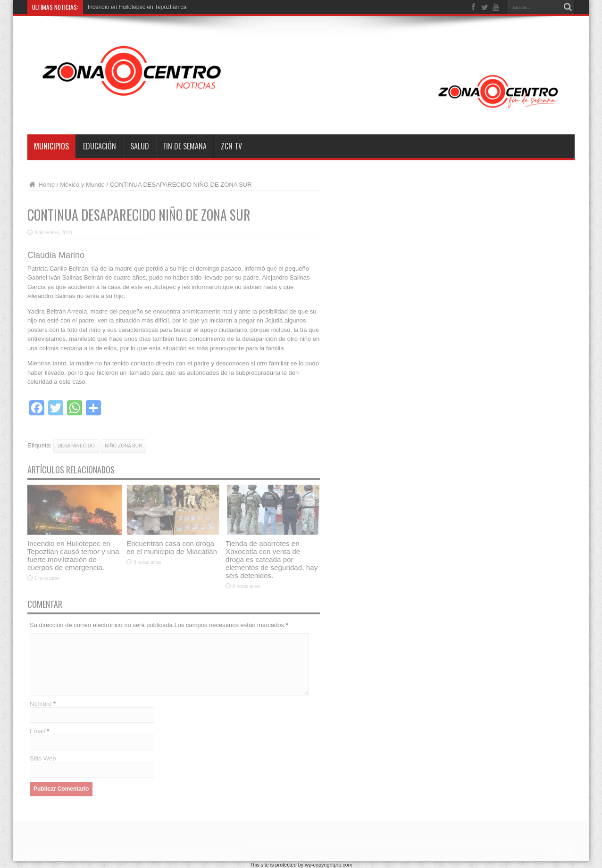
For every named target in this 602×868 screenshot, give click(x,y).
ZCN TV (231, 146)
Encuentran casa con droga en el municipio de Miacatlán (172, 547)
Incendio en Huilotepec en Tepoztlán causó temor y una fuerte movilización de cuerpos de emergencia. (73, 555)
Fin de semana (185, 146)
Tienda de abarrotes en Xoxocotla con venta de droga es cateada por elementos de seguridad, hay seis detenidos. (272, 559)
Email (38, 731)
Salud (140, 146)
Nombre (41, 704)
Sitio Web (43, 758)
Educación (100, 146)
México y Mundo (82, 185)
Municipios (51, 146)
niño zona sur (123, 446)
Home (41, 185)
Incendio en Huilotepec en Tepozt (130, 7)
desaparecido (76, 446)
